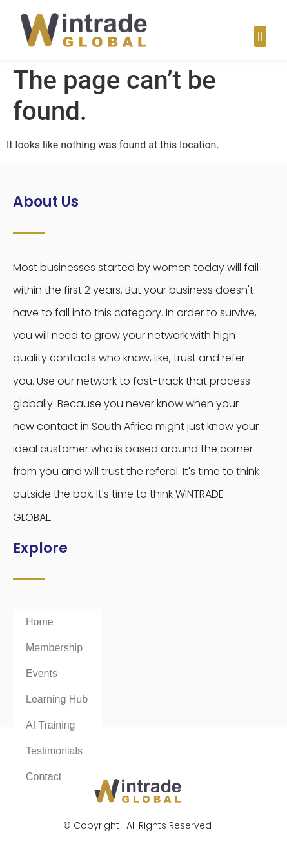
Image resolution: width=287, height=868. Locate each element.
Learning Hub (57, 699)
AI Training (50, 725)
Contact (44, 777)
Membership (54, 648)
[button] (260, 36)
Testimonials (54, 751)
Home (40, 622)
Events (42, 673)
